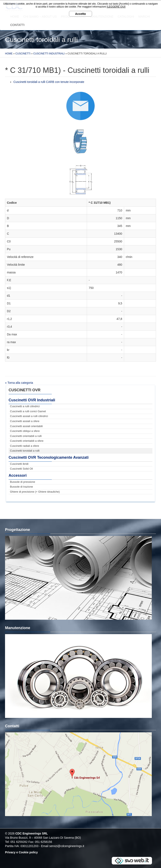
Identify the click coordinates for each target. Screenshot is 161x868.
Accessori (18, 475)
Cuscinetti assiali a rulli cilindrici (29, 416)
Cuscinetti (23, 54)
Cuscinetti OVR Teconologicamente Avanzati (49, 457)
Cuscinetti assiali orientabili (26, 426)
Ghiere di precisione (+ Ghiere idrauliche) (35, 492)
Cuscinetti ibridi (19, 464)
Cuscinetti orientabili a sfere (27, 441)
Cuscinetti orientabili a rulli (26, 436)
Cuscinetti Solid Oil (21, 469)
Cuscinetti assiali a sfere (25, 421)
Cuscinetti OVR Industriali (32, 400)
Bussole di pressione (23, 482)
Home (9, 54)
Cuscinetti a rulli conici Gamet (28, 411)
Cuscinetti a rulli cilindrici (25, 406)
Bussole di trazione (22, 487)
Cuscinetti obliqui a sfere (25, 431)
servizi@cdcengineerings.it (67, 846)
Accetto (80, 14)
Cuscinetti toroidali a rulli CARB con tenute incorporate (49, 82)
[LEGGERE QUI (116, 7)
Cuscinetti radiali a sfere (25, 446)
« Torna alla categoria (19, 383)
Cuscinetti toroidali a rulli (25, 451)
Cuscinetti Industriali (49, 54)
